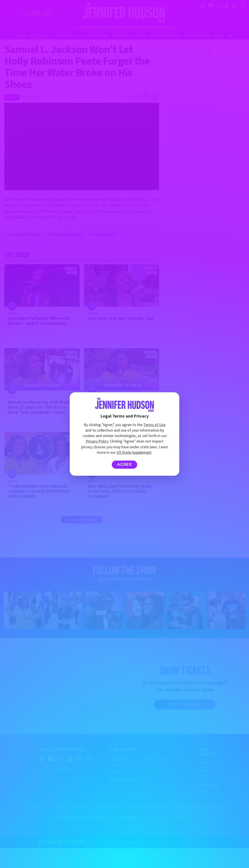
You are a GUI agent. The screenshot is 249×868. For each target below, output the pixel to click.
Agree (125, 465)
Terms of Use (154, 425)
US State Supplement (134, 453)
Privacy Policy (97, 441)
